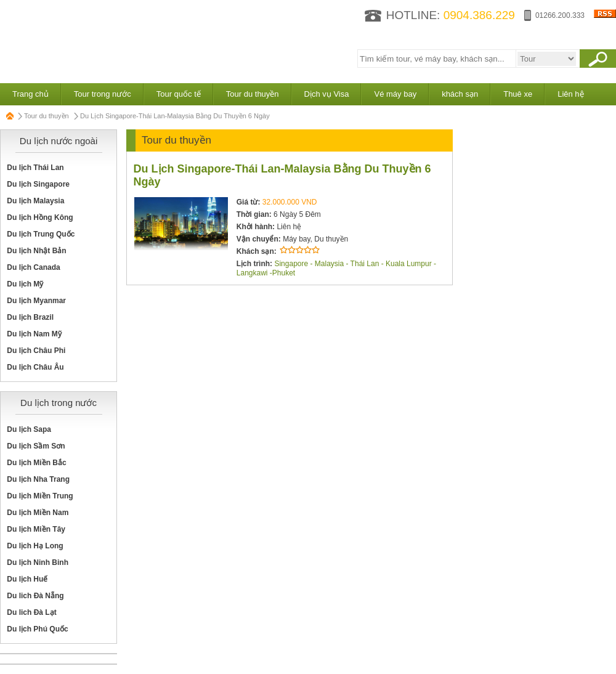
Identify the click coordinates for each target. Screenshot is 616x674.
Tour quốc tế (179, 94)
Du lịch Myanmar (36, 301)
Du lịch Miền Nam (38, 513)
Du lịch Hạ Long (35, 546)
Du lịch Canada (33, 267)
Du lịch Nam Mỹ (34, 334)
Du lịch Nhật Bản (36, 251)
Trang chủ (30, 94)
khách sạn (460, 94)
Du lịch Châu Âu (35, 367)
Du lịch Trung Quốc (41, 234)
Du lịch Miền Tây (36, 529)
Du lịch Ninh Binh (38, 562)
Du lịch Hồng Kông (40, 217)
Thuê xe (518, 94)
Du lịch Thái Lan (35, 168)
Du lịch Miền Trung (40, 496)
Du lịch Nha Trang (38, 479)
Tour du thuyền (253, 94)
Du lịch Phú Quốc (37, 629)
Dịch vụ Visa (327, 94)
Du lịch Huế (27, 579)
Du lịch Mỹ (25, 284)
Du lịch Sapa (29, 429)
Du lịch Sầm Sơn (36, 446)
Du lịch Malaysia (35, 201)
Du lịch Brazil (30, 317)
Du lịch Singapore (38, 184)
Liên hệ (570, 94)
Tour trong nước (103, 94)
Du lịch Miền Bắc (36, 463)
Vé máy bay (395, 94)
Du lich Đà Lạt (31, 612)
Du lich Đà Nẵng (35, 596)
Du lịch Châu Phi (36, 351)
